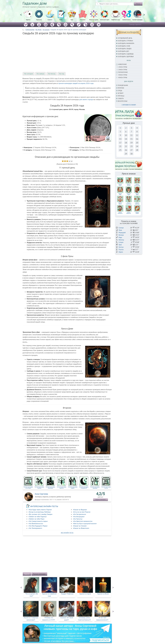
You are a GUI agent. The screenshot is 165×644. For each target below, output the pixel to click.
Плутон (121, 250)
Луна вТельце (129, 185)
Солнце (121, 228)
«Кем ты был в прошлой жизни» (85, 523)
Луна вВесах (120, 203)
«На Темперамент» (35, 528)
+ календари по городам (129, 105)
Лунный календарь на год (106, 487)
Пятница (121, 96)
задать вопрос (100, 499)
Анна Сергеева (41, 494)
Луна (120, 230)
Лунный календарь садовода (95, 487)
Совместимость (126, 20)
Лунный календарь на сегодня (28, 487)
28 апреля (46, 30)
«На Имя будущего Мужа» (38, 526)
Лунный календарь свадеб (73, 487)
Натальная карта (105, 20)
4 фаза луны (122, 77)
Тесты (61, 20)
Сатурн (121, 242)
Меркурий (122, 233)
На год (62, 74)
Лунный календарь (137, 20)
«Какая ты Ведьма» (80, 510)
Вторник (121, 88)
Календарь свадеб (125, 49)
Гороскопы (39, 20)
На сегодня (29, 74)
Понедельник (123, 85)
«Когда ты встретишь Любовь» (40, 512)
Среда (120, 91)
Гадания (28, 20)
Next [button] (144, 14)
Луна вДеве (137, 194)
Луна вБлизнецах (137, 185)
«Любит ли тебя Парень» (38, 517)
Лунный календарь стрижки (39, 487)
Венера (121, 235)
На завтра (40, 74)
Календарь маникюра (126, 43)
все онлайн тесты (67, 533)
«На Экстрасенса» (80, 514)
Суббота (121, 98)
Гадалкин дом (35, 3)
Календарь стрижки (125, 41)
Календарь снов (124, 46)
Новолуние (122, 64)
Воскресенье (123, 101)
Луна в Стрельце (137, 203)
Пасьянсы (83, 20)
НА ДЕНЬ (38, 30)
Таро (72, 20)
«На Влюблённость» (36, 523)
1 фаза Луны (122, 67)
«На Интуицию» (79, 517)
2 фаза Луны (122, 70)
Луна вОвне (120, 185)
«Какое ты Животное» (81, 528)
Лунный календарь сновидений (84, 487)
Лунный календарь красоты (62, 487)
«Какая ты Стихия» (80, 526)
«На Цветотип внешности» (83, 521)
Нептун (121, 247)
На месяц (52, 74)
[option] (28, 16)
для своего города (86, 99)
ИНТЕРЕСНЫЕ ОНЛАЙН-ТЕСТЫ (44, 506)
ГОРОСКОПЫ (30, 30)
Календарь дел (123, 51)
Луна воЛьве (129, 194)
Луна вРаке (120, 194)
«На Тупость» (78, 519)
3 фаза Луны (122, 75)
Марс (120, 237)
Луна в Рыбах (137, 213)
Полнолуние (123, 72)
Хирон (121, 252)
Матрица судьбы (94, 20)
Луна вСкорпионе (129, 203)
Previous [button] (21, 14)
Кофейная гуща (116, 20)
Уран (120, 245)
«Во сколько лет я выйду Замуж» (40, 514)
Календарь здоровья (126, 57)
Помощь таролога (135, 25)
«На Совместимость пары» (38, 521)
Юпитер (121, 240)
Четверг (121, 93)
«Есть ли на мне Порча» (82, 512)
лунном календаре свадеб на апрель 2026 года (76, 83)
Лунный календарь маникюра (50, 487)
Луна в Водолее (129, 213)
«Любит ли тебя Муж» (36, 519)
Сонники (50, 20)
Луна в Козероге (120, 213)
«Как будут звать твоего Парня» (40, 510)
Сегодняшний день (125, 38)
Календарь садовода (126, 54)
